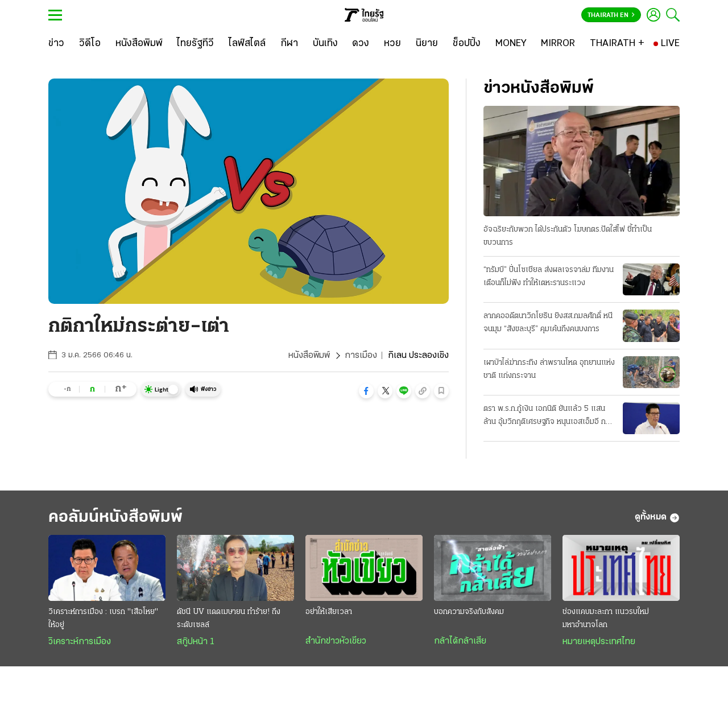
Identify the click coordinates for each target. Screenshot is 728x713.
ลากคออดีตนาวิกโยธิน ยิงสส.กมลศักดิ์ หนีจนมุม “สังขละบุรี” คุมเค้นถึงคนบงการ (548, 323)
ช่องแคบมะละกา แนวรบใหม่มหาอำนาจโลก (606, 619)
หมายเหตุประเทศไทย (599, 642)
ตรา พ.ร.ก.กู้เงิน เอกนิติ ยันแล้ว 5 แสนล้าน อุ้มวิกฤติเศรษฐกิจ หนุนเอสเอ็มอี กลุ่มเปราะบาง (549, 417)
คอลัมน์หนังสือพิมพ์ (115, 518)
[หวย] (392, 44)
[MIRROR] (558, 44)
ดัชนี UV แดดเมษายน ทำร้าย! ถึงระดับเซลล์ (229, 619)
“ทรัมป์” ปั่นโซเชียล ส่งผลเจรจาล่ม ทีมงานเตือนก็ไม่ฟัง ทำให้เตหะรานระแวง (549, 277)
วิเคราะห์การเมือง (80, 642)
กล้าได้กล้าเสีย (460, 641)
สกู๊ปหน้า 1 (196, 642)
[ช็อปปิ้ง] (467, 44)
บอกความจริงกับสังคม (469, 612)
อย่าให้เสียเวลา (329, 612)
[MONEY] (511, 44)
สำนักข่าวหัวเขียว (336, 641)
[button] (366, 391)
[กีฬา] (289, 44)
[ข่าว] (56, 44)
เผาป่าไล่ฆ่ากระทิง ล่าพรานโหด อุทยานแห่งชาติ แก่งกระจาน (549, 369)
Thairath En (611, 15)
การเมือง (361, 356)
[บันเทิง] (325, 44)
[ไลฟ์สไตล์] (247, 44)
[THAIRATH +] (617, 44)
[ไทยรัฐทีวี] (195, 44)
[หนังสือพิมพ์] (139, 44)
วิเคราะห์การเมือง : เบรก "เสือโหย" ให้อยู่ (103, 619)
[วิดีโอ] (90, 44)
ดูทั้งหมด (657, 518)
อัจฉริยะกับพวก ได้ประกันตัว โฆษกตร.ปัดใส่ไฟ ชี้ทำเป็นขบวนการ (568, 236)
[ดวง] (361, 44)
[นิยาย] (427, 44)
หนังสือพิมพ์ (309, 356)
